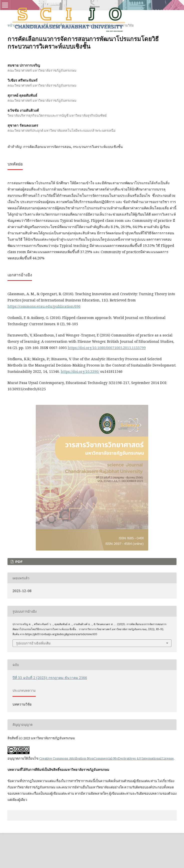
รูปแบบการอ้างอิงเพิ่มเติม (33, 643)
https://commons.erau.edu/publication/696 (44, 306)
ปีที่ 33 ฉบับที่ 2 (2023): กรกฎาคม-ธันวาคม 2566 (78, 25)
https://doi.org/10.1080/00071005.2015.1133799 (107, 348)
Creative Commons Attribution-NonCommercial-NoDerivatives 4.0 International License (106, 758)
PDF (18, 562)
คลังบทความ (32, 25)
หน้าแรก (13, 25)
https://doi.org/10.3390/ (80, 371)
